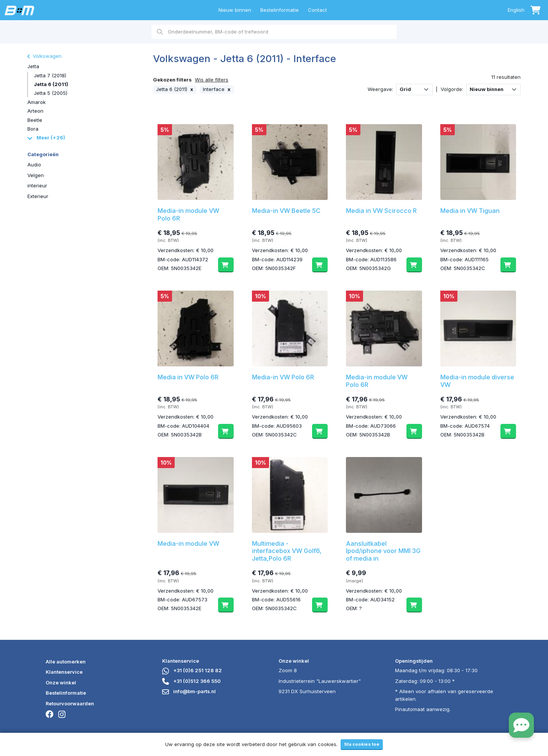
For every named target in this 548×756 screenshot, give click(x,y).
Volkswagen (45, 56)
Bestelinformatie (280, 10)
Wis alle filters (212, 80)
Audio (34, 165)
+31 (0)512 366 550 (191, 681)
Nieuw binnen (235, 10)
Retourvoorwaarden (70, 703)
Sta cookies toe (362, 744)
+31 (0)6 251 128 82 (192, 670)
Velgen (36, 175)
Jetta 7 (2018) (50, 75)
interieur (37, 185)
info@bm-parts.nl (189, 691)
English (516, 10)
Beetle (35, 120)
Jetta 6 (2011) (51, 84)
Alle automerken (66, 662)
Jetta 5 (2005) (51, 93)
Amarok (37, 102)
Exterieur (38, 196)
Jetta (33, 66)
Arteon (35, 111)
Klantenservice (64, 672)
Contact (317, 10)
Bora (33, 129)
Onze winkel (61, 682)
